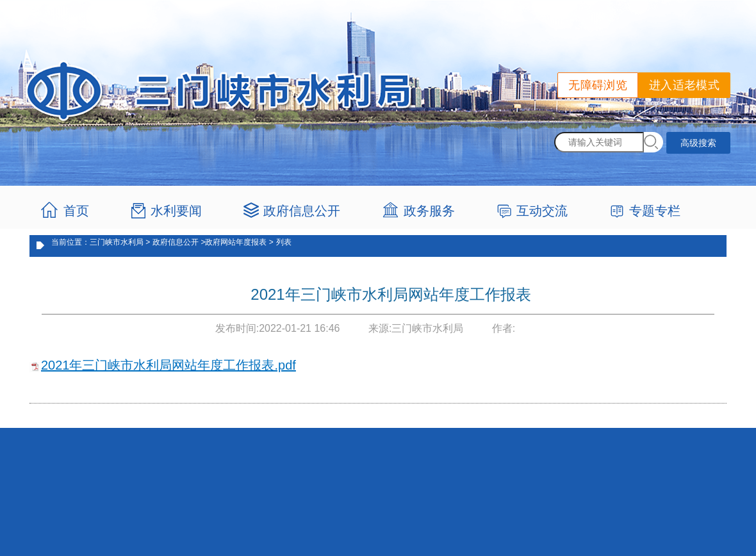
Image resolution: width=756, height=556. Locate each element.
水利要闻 (176, 211)
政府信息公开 (302, 211)
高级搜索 (698, 143)
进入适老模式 (684, 85)
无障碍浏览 (598, 85)
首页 (76, 211)
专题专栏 (655, 211)
